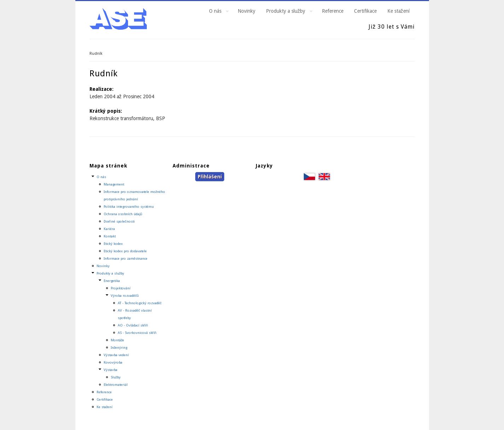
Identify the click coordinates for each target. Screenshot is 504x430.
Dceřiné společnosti (119, 221)
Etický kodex (113, 244)
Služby (116, 377)
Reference (333, 11)
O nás (216, 12)
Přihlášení (210, 177)
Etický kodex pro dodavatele (125, 251)
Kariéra (109, 229)
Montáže (118, 340)
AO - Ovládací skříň (133, 325)
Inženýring (119, 347)
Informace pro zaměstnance (126, 258)
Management (114, 184)
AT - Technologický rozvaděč (140, 303)
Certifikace (365, 11)
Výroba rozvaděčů (125, 296)
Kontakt (110, 236)
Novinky (247, 11)
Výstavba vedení (116, 355)
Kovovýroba (113, 362)
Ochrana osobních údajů (123, 214)
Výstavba (111, 370)
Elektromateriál (116, 385)
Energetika (112, 281)
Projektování (121, 288)
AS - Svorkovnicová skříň (137, 333)
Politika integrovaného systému (129, 207)
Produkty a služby (287, 12)
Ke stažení (398, 11)
